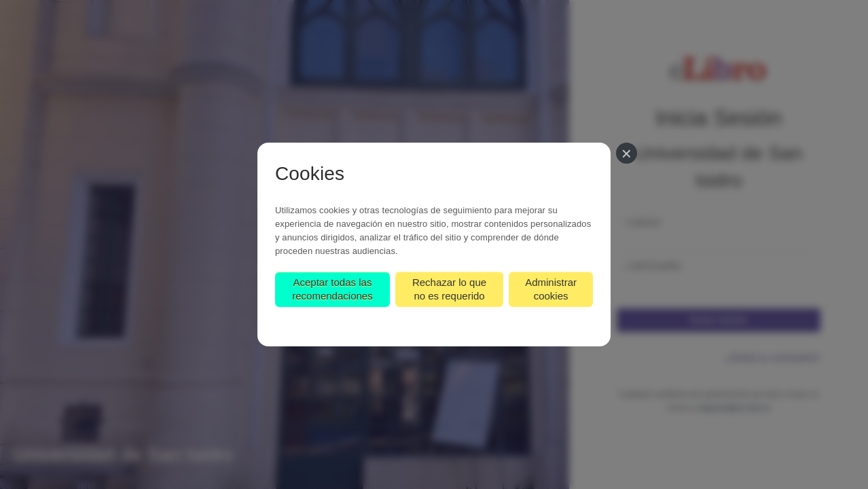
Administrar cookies (551, 289)
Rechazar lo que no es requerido (449, 289)
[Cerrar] (627, 153)
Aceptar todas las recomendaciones (332, 289)
